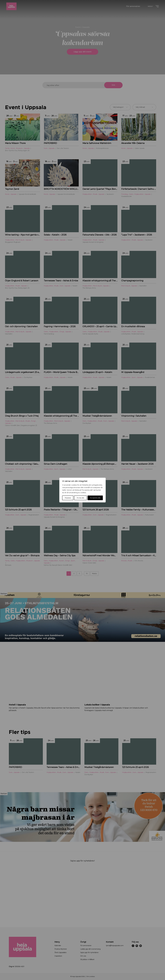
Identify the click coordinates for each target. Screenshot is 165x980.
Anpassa (68, 498)
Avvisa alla (80, 498)
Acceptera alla (95, 498)
